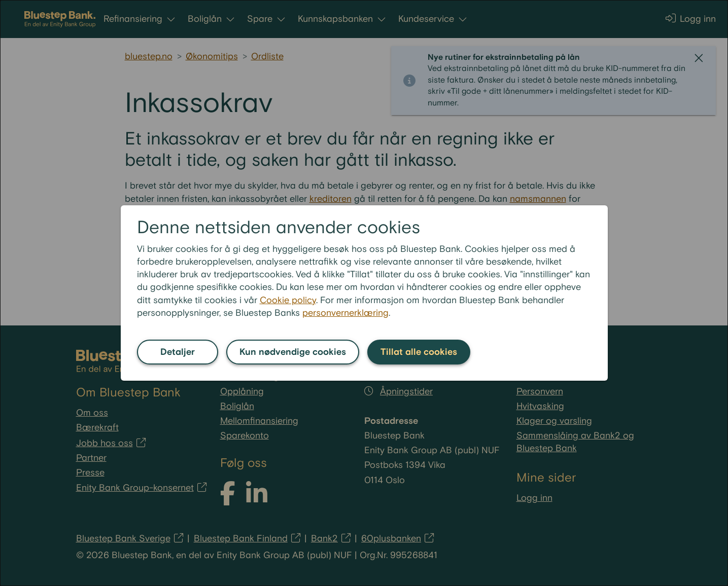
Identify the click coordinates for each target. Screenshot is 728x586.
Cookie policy (288, 300)
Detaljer (178, 352)
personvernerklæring (345, 313)
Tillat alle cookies (419, 352)
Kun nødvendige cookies (293, 352)
